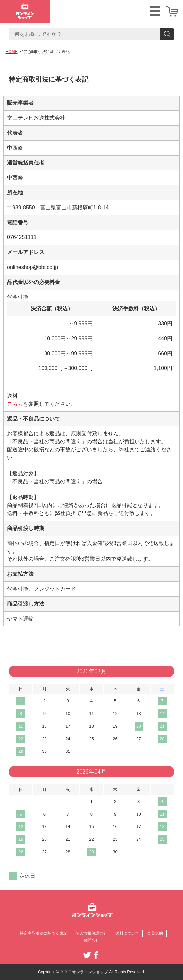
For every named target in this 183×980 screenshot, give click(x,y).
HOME (12, 52)
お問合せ (91, 940)
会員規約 (155, 933)
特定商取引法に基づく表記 (44, 933)
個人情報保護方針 (91, 933)
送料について (127, 933)
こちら (15, 404)
